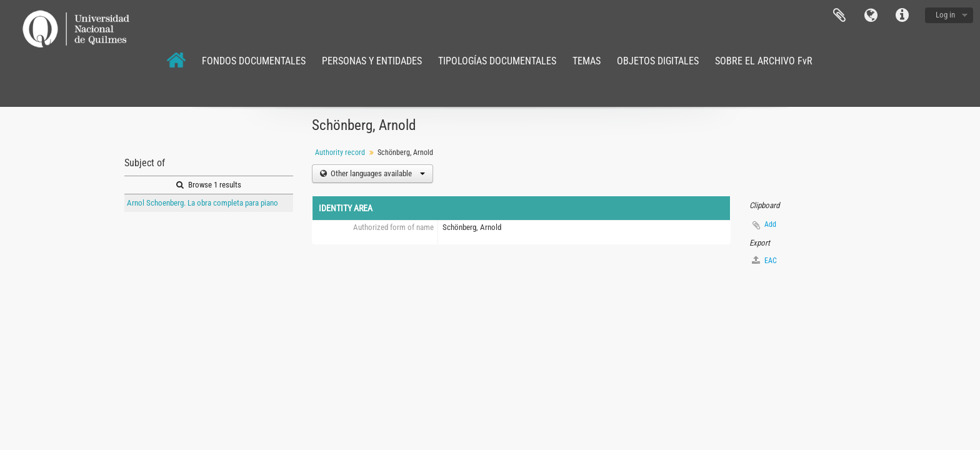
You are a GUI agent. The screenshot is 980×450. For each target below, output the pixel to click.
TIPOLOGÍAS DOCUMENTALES (497, 61)
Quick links (902, 16)
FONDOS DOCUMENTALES (254, 61)
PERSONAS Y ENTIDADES (372, 61)
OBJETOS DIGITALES (658, 61)
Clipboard (839, 16)
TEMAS (587, 61)
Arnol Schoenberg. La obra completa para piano (202, 203)
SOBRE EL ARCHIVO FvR (764, 61)
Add (770, 224)
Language (871, 16)
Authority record (340, 152)
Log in (945, 15)
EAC (764, 260)
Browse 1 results (209, 185)
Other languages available (377, 173)
